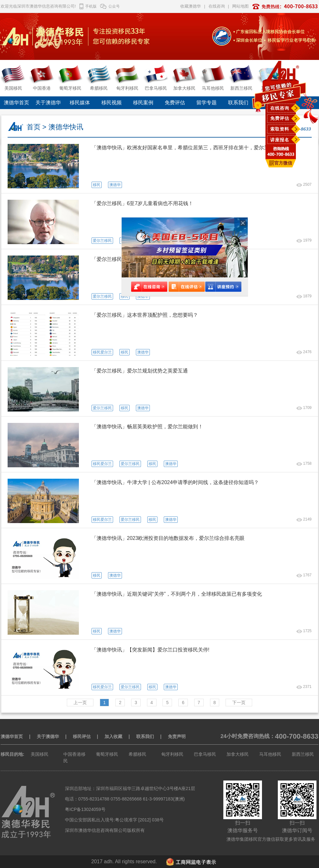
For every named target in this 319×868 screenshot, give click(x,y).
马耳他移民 (270, 754)
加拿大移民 (238, 754)
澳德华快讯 (66, 127)
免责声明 (177, 736)
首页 (34, 127)
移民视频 (112, 103)
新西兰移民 (303, 754)
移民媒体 (80, 103)
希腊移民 (137, 754)
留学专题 (207, 103)
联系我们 (238, 103)
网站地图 (240, 6)
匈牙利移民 (172, 754)
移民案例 (143, 103)
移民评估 (82, 736)
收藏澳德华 (191, 6)
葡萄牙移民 (107, 754)
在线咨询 (280, 108)
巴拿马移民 (205, 754)
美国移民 (40, 754)
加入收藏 (113, 736)
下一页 (239, 703)
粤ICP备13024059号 (85, 809)
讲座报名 (280, 140)
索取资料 (280, 129)
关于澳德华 (48, 103)
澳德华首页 (16, 103)
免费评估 (280, 118)
